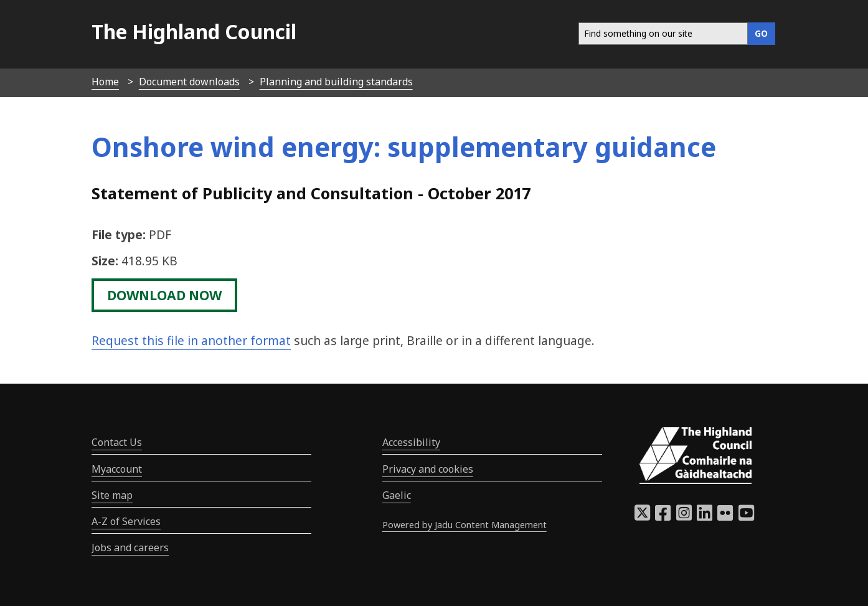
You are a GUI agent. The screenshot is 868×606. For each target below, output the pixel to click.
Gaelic (397, 495)
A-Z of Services (126, 521)
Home (105, 82)
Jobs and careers (130, 547)
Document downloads (189, 82)
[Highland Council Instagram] (684, 516)
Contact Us (117, 442)
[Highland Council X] (642, 516)
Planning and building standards (336, 82)
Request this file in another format (191, 340)
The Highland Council (194, 31)
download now (164, 295)
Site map (112, 495)
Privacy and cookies (428, 469)
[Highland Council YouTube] (746, 516)
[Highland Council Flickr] (725, 516)
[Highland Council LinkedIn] (705, 516)
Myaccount (117, 469)
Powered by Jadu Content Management (465, 525)
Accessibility (411, 442)
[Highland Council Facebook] (663, 516)
